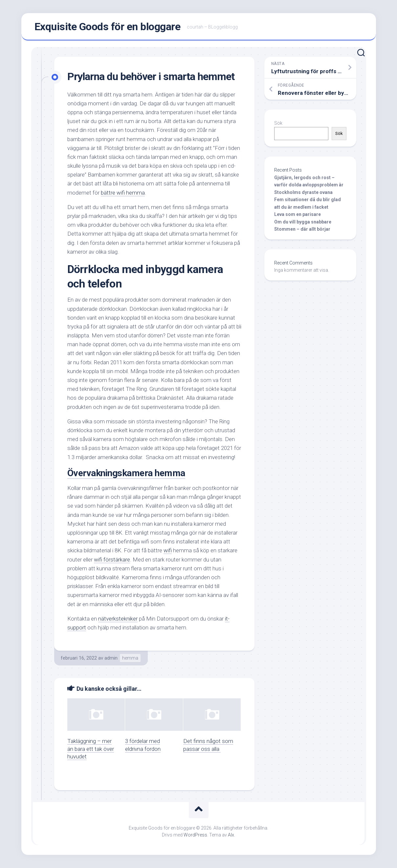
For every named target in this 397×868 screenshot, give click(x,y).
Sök (278, 123)
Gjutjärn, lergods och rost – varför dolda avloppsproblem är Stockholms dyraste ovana (309, 185)
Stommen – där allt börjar (302, 229)
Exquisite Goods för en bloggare (108, 27)
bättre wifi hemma (123, 193)
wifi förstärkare (112, 560)
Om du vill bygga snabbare (303, 222)
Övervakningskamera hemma (126, 473)
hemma (130, 658)
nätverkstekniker (118, 619)
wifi (168, 550)
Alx (231, 835)
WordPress (195, 835)
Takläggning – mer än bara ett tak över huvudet (91, 749)
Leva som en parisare (298, 214)
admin (111, 658)
